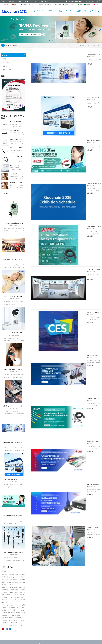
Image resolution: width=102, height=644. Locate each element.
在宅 (82, 45)
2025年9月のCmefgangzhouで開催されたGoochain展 (14, 516)
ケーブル (49, 11)
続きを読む (58, 64)
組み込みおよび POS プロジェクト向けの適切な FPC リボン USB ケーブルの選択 (14, 406)
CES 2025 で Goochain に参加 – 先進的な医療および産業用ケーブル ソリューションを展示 (78, 172)
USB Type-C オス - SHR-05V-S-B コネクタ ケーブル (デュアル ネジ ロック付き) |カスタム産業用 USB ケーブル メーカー (17, 157)
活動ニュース (6, 62)
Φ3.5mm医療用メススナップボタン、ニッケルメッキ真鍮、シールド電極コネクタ (17, 122)
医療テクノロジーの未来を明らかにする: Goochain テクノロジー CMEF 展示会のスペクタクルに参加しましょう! (78, 270)
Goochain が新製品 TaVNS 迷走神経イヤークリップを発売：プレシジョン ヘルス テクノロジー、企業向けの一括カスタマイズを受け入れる (14, 333)
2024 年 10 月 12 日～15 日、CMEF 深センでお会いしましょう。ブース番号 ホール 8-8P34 (78, 211)
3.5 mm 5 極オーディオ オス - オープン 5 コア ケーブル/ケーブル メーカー (17, 131)
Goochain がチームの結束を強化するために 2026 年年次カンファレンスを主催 (14, 260)
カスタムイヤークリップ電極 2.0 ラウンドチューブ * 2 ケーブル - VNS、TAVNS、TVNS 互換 (17, 165)
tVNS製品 (59, 11)
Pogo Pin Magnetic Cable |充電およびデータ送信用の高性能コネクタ (14, 552)
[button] (50, 40)
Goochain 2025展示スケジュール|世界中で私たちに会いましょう (73, 113)
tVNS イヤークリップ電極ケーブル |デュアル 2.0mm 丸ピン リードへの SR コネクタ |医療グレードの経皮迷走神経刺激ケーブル (17, 183)
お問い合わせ (95, 11)
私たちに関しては (81, 11)
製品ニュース (6, 66)
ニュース (68, 11)
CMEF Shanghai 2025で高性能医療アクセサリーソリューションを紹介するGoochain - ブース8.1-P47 (78, 132)
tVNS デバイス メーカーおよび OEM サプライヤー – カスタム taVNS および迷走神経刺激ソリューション (14, 296)
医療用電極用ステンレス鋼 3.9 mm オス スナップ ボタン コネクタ (17, 139)
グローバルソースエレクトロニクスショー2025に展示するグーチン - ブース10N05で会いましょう (78, 152)
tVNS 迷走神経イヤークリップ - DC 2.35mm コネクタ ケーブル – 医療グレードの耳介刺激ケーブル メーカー (17, 174)
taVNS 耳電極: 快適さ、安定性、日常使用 (14, 369)
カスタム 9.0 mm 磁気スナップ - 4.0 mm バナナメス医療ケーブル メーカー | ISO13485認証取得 (17, 148)
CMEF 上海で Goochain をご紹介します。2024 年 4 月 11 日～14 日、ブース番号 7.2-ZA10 (78, 231)
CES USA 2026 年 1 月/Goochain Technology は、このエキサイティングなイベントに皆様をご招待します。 (14, 443)
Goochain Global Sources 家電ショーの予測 (67, 191)
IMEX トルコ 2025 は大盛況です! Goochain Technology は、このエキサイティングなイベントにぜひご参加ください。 (14, 479)
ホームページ (38, 11)
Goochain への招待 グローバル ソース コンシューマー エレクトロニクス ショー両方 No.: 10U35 (78, 250)
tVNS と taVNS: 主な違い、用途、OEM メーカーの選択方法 (14, 223)
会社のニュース (7, 70)
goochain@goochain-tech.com (89, 1)
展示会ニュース (7, 59)
